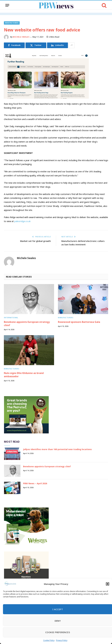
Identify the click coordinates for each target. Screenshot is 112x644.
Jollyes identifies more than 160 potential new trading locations (57, 449)
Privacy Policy (62, 640)
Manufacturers (12, 23)
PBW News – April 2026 (35, 483)
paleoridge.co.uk (22, 221)
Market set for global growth (35, 241)
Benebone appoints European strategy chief (27, 324)
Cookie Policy (49, 640)
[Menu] (7, 5)
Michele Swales (21, 37)
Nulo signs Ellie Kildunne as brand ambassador (24, 375)
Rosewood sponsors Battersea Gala (79, 322)
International (11, 318)
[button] (108, 584)
